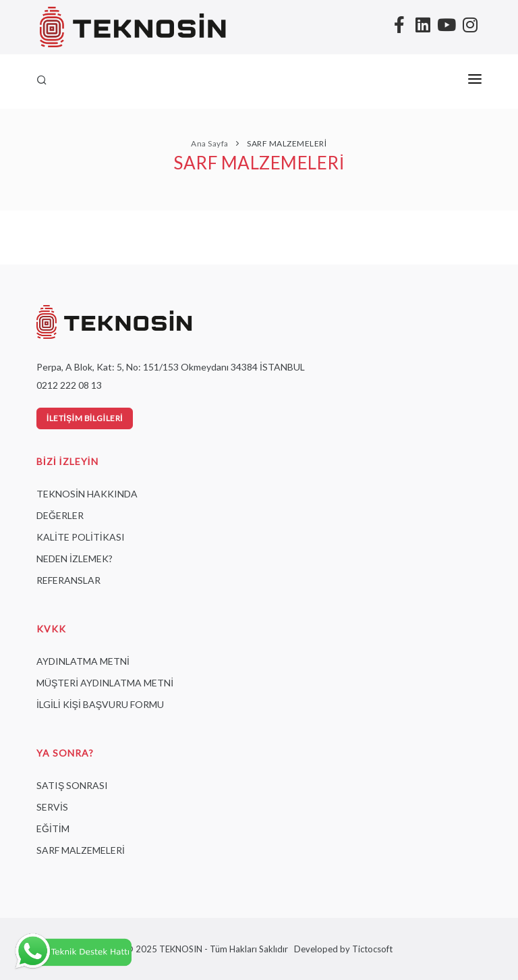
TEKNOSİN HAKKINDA (87, 494)
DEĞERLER (60, 515)
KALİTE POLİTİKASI (81, 537)
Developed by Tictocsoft (341, 949)
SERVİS (52, 807)
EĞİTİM (53, 828)
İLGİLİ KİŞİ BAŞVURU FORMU (100, 704)
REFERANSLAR (68, 580)
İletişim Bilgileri (85, 418)
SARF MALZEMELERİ (286, 143)
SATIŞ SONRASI (72, 785)
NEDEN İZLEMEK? (75, 559)
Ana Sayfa (210, 143)
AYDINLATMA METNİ (83, 661)
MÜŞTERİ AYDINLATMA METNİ (105, 683)
